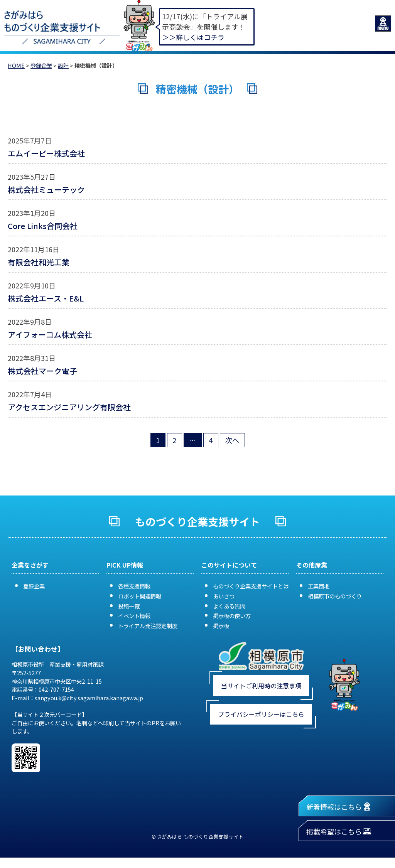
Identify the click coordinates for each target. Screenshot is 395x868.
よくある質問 (229, 606)
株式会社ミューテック (46, 190)
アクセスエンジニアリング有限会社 (69, 407)
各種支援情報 (134, 586)
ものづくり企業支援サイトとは (251, 586)
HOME (16, 65)
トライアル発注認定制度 (148, 626)
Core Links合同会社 (43, 226)
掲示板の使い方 (232, 616)
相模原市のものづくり (335, 596)
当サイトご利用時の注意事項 (261, 686)
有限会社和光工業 (39, 262)
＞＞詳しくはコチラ (193, 37)
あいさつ (224, 596)
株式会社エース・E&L (46, 298)
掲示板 (221, 626)
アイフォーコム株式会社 (50, 335)
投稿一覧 (129, 606)
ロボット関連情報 (140, 596)
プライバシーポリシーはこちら (261, 714)
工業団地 (319, 586)
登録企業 (41, 65)
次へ (232, 440)
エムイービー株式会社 (46, 153)
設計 (63, 65)
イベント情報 (134, 616)
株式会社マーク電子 (46, 371)
